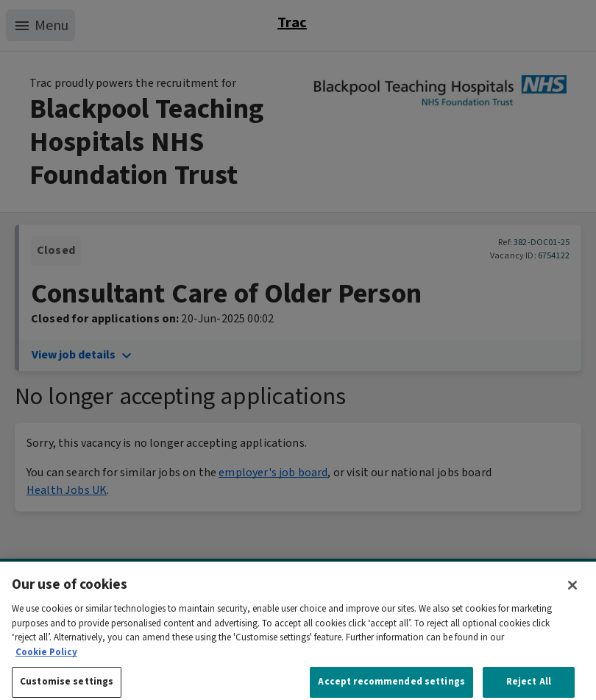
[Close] (572, 594)
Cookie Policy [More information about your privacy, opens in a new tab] (46, 661)
